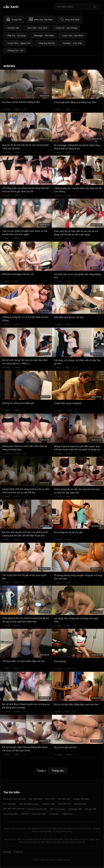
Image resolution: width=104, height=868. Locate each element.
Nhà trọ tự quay (57, 809)
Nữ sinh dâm (80, 804)
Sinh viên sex (64, 804)
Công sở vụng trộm (37, 809)
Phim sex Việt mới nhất (15, 799)
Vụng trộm (54, 814)
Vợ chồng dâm (11, 814)
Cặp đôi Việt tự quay (29, 804)
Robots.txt (18, 852)
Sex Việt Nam (35, 799)
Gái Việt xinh (64, 799)
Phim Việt (50, 799)
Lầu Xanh (11, 7)
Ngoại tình (67, 814)
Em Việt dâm (10, 804)
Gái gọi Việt (90, 809)
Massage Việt (75, 809)
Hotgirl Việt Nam (81, 799)
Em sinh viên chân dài (14, 809)
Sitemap (7, 852)
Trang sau (58, 771)
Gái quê (25, 814)
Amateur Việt (48, 804)
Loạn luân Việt (39, 814)
